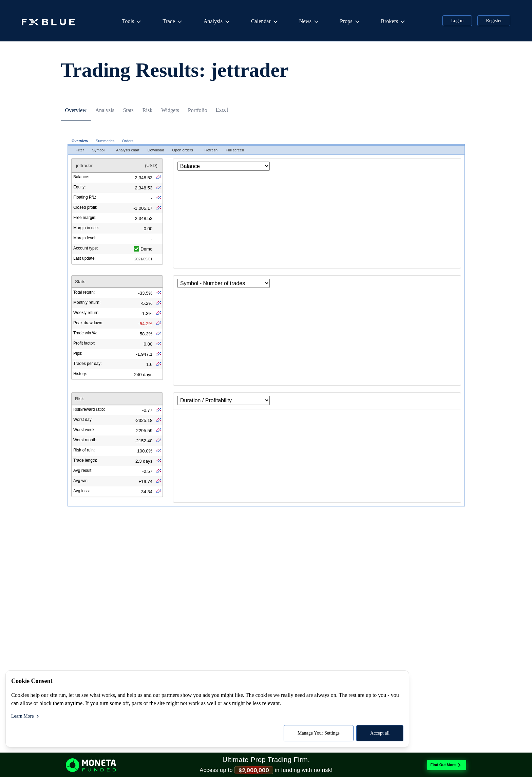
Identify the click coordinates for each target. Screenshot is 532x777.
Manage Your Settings (84, 733)
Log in (457, 21)
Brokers (394, 22)
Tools (132, 22)
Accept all (146, 733)
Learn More (26, 716)
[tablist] (266, 121)
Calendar (265, 22)
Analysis (217, 22)
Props (350, 22)
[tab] (80, 122)
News (309, 22)
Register (494, 21)
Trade (173, 22)
